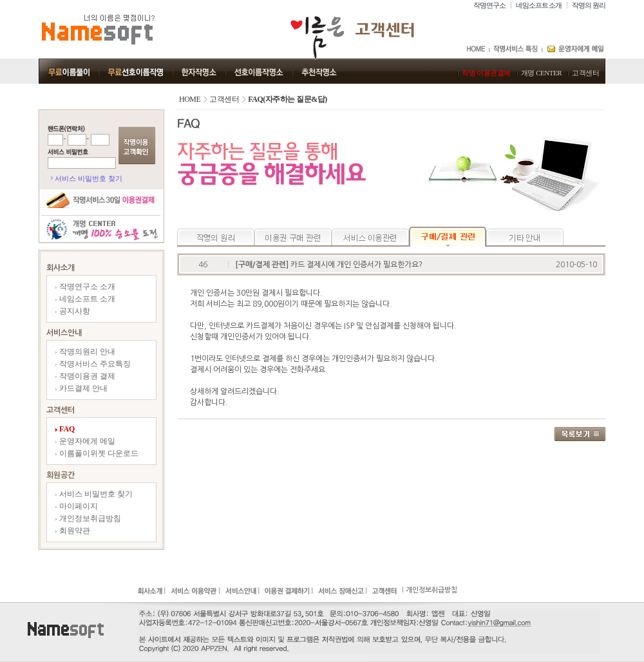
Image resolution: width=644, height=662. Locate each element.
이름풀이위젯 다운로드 (97, 453)
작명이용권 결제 (85, 376)
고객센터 (585, 73)
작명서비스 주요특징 (93, 364)
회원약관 (73, 531)
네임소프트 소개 (539, 5)
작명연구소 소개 (85, 287)
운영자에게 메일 (85, 441)
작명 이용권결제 (486, 73)
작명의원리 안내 (85, 352)
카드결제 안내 (81, 388)
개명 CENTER (541, 73)
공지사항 (73, 311)
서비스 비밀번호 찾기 (89, 178)
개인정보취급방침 (88, 518)
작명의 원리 (589, 5)
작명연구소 (489, 5)
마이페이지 (77, 506)
